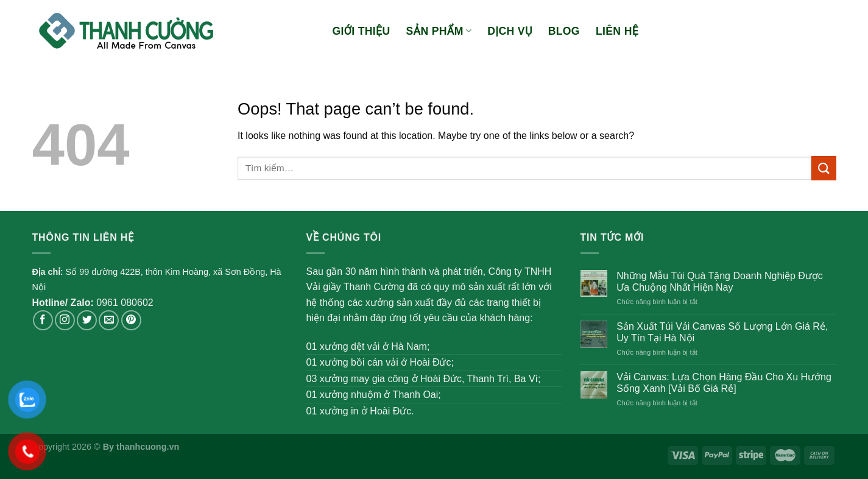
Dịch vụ (510, 31)
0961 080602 (125, 303)
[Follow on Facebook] (43, 320)
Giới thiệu (362, 31)
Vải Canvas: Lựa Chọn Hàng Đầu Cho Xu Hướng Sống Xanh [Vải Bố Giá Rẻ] (724, 383)
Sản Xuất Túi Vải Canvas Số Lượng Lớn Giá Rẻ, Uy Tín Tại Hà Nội (722, 332)
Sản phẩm (439, 31)
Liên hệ (617, 31)
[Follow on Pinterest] (131, 320)
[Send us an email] (109, 320)
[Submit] (824, 168)
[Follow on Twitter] (87, 320)
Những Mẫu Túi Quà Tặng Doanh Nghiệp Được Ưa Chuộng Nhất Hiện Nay (720, 282)
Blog (564, 31)
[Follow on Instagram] (65, 320)
